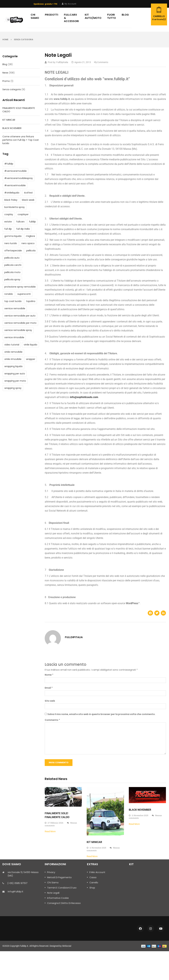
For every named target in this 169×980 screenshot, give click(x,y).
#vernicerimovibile (15, 185)
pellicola (31, 251)
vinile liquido (31, 345)
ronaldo (9, 294)
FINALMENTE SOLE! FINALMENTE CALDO (19, 110)
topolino (31, 301)
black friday (11, 200)
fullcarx (20, 222)
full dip (8, 229)
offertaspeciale (13, 251)
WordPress (132, 603)
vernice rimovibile (14, 337)
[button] (150, 613)
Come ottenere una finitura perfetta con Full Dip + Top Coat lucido (21, 140)
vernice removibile (15, 308)
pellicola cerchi (13, 265)
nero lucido (11, 243)
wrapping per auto (15, 374)
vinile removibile (13, 352)
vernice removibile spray (18, 330)
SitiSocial (67, 946)
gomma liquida (13, 236)
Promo (6, 81)
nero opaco (28, 243)
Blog (5, 64)
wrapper (31, 359)
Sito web (50, 701)
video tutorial (12, 345)
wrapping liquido (13, 366)
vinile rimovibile (13, 359)
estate (8, 222)
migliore (31, 236)
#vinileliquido (12, 193)
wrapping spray (13, 388)
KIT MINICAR (9, 120)
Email (49, 688)
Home (5, 39)
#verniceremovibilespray (19, 178)
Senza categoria (24, 39)
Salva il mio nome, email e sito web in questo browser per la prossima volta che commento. (101, 714)
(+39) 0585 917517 (17, 883)
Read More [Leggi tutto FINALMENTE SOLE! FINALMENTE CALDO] (50, 831)
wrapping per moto (15, 381)
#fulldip (9, 164)
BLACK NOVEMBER (12, 128)
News (5, 73)
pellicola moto (12, 272)
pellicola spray (12, 279)
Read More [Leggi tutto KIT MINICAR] (92, 856)
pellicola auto (12, 258)
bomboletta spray (15, 207)
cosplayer (23, 214)
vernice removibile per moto (20, 323)
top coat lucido (13, 301)
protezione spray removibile (20, 287)
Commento (52, 720)
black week (28, 200)
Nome (49, 675)
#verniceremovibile (15, 171)
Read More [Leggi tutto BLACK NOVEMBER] (134, 824)
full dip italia (23, 229)
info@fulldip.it (15, 892)
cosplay (9, 214)
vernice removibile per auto (20, 316)
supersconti (24, 294)
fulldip (32, 222)
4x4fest (28, 193)
